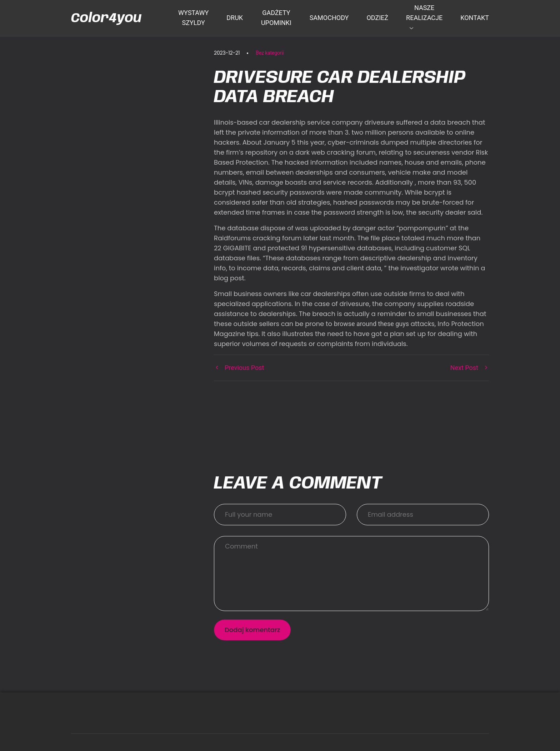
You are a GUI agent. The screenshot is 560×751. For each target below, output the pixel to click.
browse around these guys (371, 324)
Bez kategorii (270, 53)
